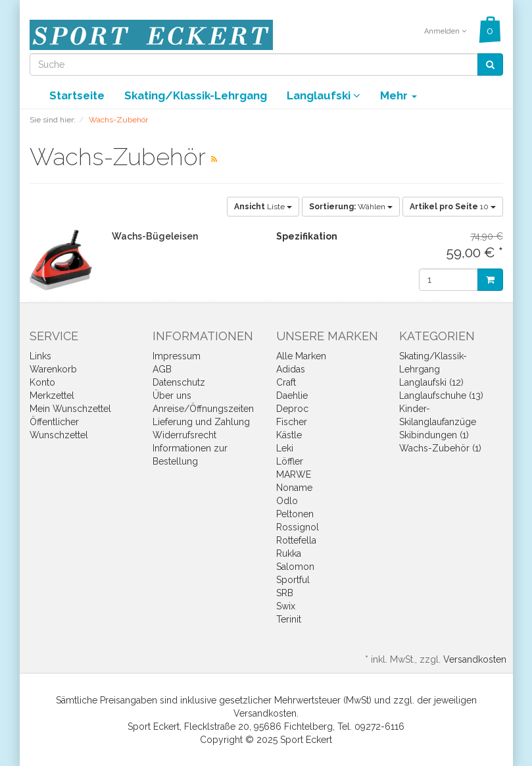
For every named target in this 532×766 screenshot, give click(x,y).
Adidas (291, 369)
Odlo (287, 501)
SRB (285, 593)
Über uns (172, 396)
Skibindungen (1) (434, 435)
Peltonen (295, 514)
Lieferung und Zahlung (201, 422)
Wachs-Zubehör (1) (440, 448)
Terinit (289, 619)
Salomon (295, 567)
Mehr (399, 95)
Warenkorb (53, 369)
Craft (286, 382)
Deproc (292, 409)
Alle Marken (301, 356)
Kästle (289, 435)
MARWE (294, 474)
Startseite (77, 95)
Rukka (289, 553)
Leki (285, 448)
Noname (294, 488)
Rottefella (296, 540)
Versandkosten (475, 659)
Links (40, 356)
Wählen (351, 207)
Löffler (290, 461)
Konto (42, 382)
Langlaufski (324, 95)
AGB (162, 369)
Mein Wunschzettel (70, 409)
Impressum (177, 356)
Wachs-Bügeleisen (155, 236)
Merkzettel (52, 396)
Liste (263, 207)
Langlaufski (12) (431, 382)
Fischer (292, 422)
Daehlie (292, 396)
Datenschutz (179, 382)
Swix (286, 606)
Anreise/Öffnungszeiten (203, 409)
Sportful (293, 580)
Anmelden (445, 31)
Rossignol (298, 527)
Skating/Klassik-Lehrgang (196, 95)
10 (453, 207)
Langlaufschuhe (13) (441, 396)
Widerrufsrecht (184, 435)
